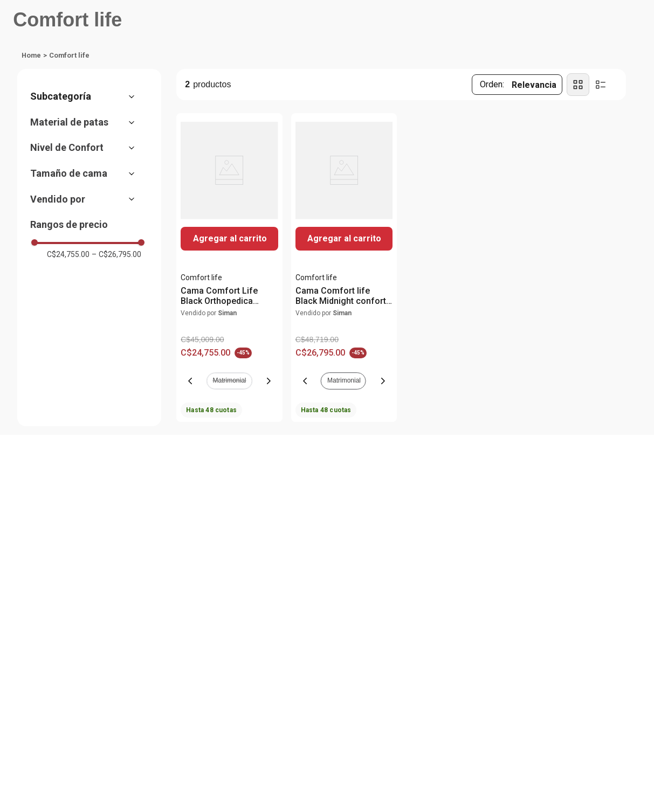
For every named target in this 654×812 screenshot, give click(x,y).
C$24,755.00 (68, 254)
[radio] (578, 85)
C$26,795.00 (116, 254)
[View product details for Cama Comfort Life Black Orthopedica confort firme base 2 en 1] (229, 268)
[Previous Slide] (190, 381)
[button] (88, 96)
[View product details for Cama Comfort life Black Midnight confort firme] (344, 268)
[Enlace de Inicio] (31, 55)
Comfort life (69, 55)
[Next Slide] (269, 381)
